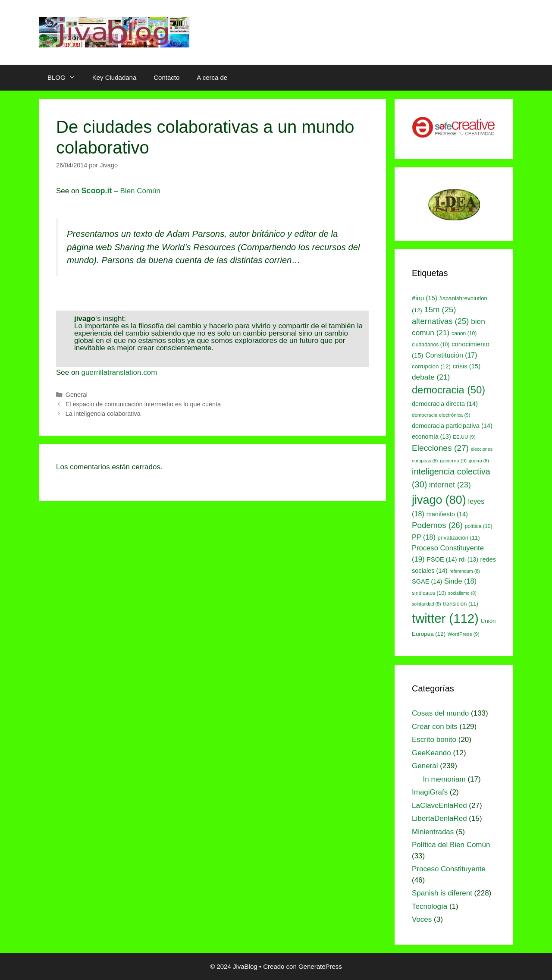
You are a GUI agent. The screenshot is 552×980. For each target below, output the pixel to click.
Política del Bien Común (451, 845)
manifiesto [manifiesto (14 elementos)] (447, 514)
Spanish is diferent (442, 893)
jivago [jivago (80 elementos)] (439, 500)
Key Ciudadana (114, 77)
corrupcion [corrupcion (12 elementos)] (431, 366)
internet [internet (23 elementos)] (450, 485)
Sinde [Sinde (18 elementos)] (460, 581)
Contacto (166, 77)
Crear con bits (435, 727)
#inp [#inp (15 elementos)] (425, 298)
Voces (422, 919)
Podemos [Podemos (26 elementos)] (437, 525)
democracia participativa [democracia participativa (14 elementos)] (452, 426)
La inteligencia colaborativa (103, 414)
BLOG (66, 78)
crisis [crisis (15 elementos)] (467, 366)
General (77, 395)
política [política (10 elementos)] (479, 526)
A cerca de (212, 77)
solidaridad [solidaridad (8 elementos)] (427, 604)
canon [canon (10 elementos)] (464, 333)
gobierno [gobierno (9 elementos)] (453, 461)
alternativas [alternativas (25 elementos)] (440, 321)
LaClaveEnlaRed (439, 806)
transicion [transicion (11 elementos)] (461, 604)
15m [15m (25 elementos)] (440, 309)
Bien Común (141, 191)
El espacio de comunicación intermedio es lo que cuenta (143, 404)
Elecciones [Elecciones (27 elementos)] (440, 448)
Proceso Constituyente (449, 869)
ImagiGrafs (430, 792)
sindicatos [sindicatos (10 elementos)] (429, 593)
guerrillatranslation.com (119, 372)
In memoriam (444, 779)
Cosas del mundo (440, 713)
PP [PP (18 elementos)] (424, 537)
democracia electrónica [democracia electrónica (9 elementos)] (441, 415)
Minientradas (433, 832)
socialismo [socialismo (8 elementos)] (462, 593)
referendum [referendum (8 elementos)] (464, 571)
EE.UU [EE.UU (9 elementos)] (464, 437)
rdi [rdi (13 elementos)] (469, 559)
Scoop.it (97, 191)
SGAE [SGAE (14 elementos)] (427, 581)
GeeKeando (431, 753)
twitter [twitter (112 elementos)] (445, 618)
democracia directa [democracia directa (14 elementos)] (445, 404)
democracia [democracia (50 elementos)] (448, 390)
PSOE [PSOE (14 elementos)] (442, 559)
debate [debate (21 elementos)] (431, 377)
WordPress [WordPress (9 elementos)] (464, 634)
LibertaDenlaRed (439, 818)
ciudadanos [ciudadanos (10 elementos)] (431, 345)
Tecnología (430, 906)
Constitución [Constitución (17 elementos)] (451, 355)
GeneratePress (320, 966)
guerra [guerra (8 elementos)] (479, 461)
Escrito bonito (434, 740)
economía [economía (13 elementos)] (431, 437)
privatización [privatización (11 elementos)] (459, 538)
